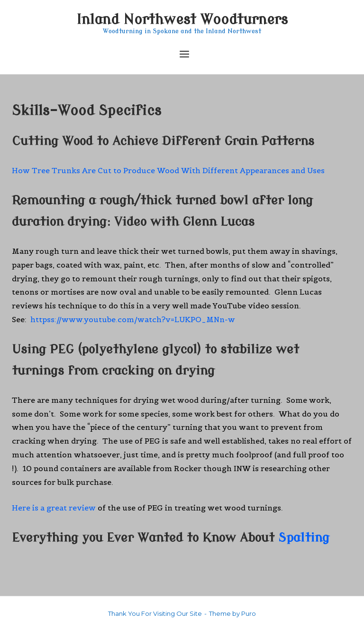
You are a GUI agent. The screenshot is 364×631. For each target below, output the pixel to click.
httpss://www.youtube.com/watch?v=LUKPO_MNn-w (133, 319)
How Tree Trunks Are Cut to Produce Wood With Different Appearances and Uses (168, 170)
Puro (249, 613)
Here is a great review (54, 508)
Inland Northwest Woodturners (182, 20)
